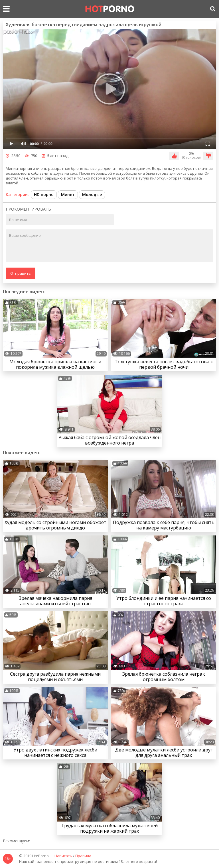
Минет (68, 194)
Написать (63, 856)
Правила (83, 856)
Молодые (92, 194)
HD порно (44, 194)
